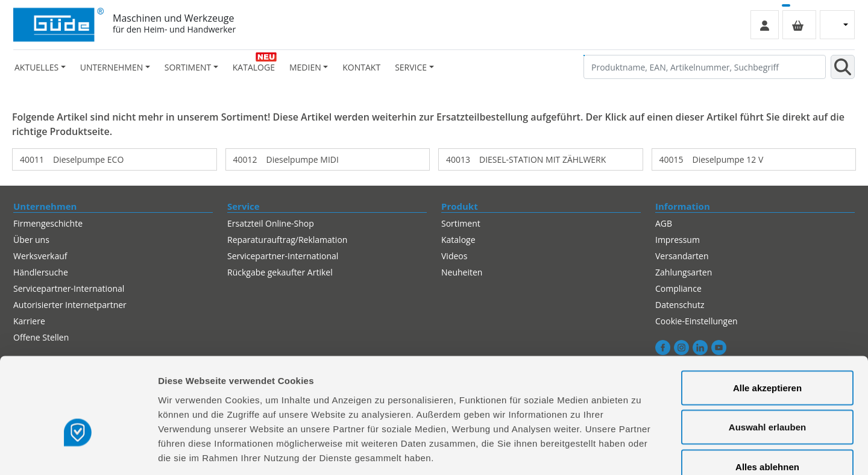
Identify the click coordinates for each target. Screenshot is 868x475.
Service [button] (411, 67)
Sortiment (461, 223)
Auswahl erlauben (767, 357)
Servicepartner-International (283, 256)
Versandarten (682, 256)
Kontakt (361, 67)
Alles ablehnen (767, 396)
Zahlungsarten (684, 272)
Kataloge (254, 67)
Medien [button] (305, 67)
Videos (454, 256)
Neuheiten (462, 272)
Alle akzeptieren (767, 317)
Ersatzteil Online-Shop (271, 223)
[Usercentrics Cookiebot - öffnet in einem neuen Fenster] (78, 451)
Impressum (678, 240)
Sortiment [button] (188, 67)
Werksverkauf (40, 256)
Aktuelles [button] (36, 67)
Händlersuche (41, 272)
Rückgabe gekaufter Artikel (280, 272)
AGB (664, 223)
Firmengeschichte (48, 223)
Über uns (31, 240)
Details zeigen (641, 451)
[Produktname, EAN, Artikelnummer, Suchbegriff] (705, 67)
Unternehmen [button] (112, 67)
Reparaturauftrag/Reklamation (287, 240)
